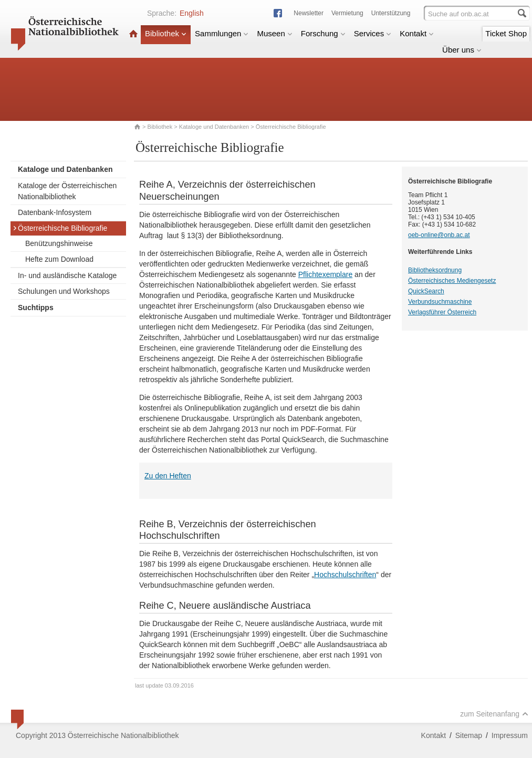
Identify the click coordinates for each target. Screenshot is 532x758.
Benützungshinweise (59, 243)
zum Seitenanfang (494, 714)
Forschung (323, 33)
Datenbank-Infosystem (55, 212)
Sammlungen (222, 33)
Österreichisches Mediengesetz (452, 281)
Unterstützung (391, 13)
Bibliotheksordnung (435, 270)
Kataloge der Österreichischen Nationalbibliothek (67, 191)
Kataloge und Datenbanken (214, 127)
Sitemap (469, 735)
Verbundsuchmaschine (440, 302)
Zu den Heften (168, 476)
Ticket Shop (506, 33)
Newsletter (309, 13)
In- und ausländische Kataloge (67, 275)
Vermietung (347, 13)
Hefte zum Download (59, 259)
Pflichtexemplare (326, 274)
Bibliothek (166, 33)
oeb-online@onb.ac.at (439, 235)
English (192, 13)
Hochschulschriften (345, 575)
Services (373, 33)
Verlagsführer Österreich (442, 312)
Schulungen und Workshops (64, 291)
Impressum (510, 735)
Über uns (462, 50)
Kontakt (417, 33)
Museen (274, 33)
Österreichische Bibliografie (60, 228)
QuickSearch (426, 291)
